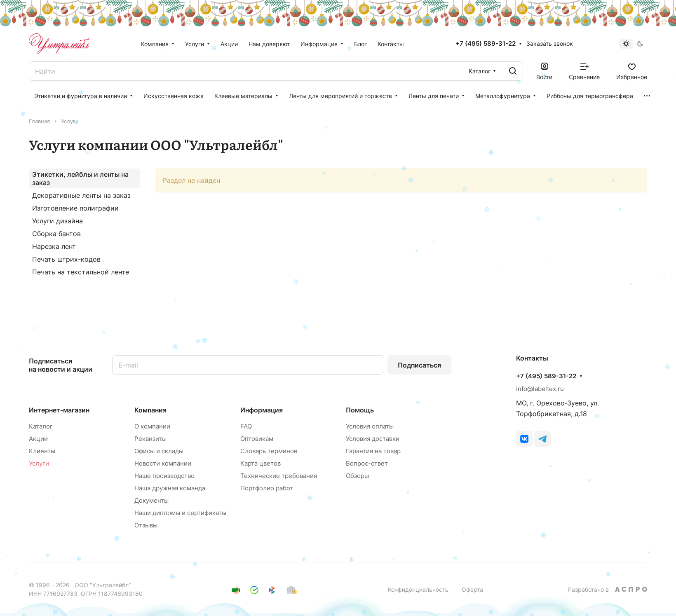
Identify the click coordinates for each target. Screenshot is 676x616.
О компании (152, 426)
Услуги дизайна (58, 221)
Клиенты (42, 451)
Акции (38, 439)
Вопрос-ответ (367, 463)
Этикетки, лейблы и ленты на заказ (80, 178)
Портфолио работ (267, 488)
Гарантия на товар (373, 451)
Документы (151, 500)
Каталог (41, 426)
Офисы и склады (159, 451)
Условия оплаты (370, 426)
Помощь (360, 410)
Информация (262, 410)
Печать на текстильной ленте (81, 272)
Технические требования (279, 476)
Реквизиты (150, 439)
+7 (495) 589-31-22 (486, 44)
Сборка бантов (56, 234)
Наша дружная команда (170, 488)
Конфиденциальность (418, 589)
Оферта (472, 589)
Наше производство (164, 476)
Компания (150, 410)
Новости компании (163, 463)
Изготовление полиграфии (75, 208)
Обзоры (357, 476)
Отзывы (146, 525)
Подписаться (419, 365)
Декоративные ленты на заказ (81, 195)
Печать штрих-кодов (66, 259)
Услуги (39, 463)
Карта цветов (261, 463)
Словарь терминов (269, 451)
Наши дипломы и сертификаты (180, 513)
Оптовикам (257, 439)
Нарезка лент (54, 246)
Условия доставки (373, 439)
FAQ (246, 426)
